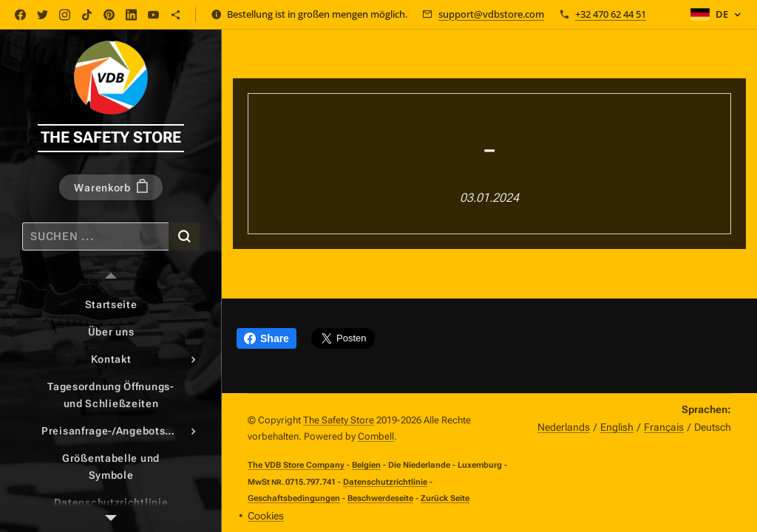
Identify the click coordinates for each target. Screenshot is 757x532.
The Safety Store (339, 420)
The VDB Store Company (296, 465)
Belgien (366, 465)
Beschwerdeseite (380, 498)
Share (267, 338)
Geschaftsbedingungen (294, 498)
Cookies (266, 516)
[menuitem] (111, 305)
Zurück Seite (445, 498)
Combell (376, 436)
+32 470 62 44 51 (611, 14)
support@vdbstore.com (491, 14)
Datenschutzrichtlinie (385, 482)
